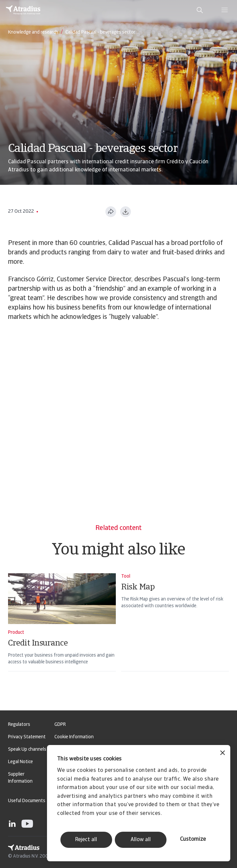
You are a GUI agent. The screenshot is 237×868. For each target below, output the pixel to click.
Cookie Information (74, 737)
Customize (193, 839)
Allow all (141, 840)
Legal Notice (20, 762)
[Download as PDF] (126, 212)
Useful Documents (27, 801)
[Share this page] (111, 212)
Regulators (19, 725)
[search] (200, 10)
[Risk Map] (175, 631)
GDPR (60, 725)
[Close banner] (223, 754)
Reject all (86, 840)
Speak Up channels (27, 750)
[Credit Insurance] (62, 631)
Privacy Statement (27, 737)
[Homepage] (23, 10)
